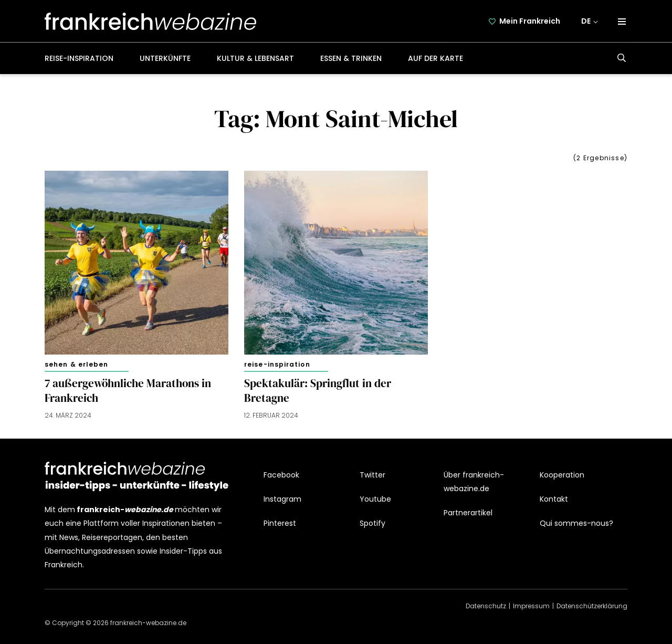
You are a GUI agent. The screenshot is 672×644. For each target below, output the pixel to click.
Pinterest (280, 523)
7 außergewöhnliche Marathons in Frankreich (128, 391)
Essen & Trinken (351, 58)
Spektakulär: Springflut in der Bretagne (318, 391)
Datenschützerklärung (592, 606)
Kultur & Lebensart (255, 58)
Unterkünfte (165, 58)
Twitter (372, 475)
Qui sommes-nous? (576, 523)
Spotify (372, 523)
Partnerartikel (468, 513)
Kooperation (562, 475)
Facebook (281, 475)
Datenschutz (486, 606)
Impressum (531, 606)
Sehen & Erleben (77, 364)
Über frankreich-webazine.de (474, 482)
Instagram (282, 499)
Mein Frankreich (530, 21)
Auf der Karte (435, 58)
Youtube (375, 499)
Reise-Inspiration (79, 58)
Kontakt (554, 499)
